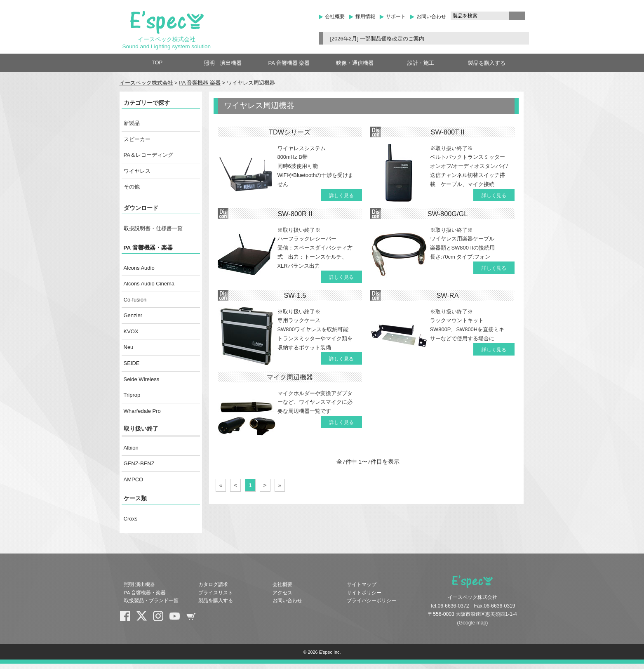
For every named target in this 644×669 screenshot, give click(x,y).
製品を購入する (487, 63)
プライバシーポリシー (371, 601)
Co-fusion (135, 300)
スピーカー (137, 139)
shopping (194, 619)
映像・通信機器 (355, 63)
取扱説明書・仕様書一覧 (153, 228)
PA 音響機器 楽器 (289, 63)
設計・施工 (421, 63)
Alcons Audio (139, 268)
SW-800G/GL (448, 214)
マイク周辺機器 (290, 377)
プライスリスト (216, 593)
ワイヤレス (137, 171)
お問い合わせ (431, 16)
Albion (131, 448)
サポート (396, 16)
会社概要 (335, 16)
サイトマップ (362, 584)
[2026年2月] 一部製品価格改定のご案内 (377, 39)
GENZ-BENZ (139, 463)
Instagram (161, 619)
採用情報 (365, 16)
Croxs (131, 519)
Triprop (132, 395)
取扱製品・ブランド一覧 (151, 601)
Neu (129, 347)
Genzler (133, 315)
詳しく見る (341, 196)
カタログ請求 (213, 584)
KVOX (131, 331)
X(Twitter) (145, 619)
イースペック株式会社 (146, 83)
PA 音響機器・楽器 (148, 248)
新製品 (132, 123)
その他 (132, 187)
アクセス (282, 593)
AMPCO (134, 479)
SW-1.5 (295, 295)
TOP (157, 62)
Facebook (128, 619)
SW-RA (447, 295)
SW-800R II (295, 214)
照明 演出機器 (223, 63)
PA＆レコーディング (148, 155)
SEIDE (132, 363)
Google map (473, 623)
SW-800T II (448, 132)
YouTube (178, 619)
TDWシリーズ (290, 132)
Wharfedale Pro (142, 411)
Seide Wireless (142, 379)
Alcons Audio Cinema (149, 284)
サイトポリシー (364, 593)
